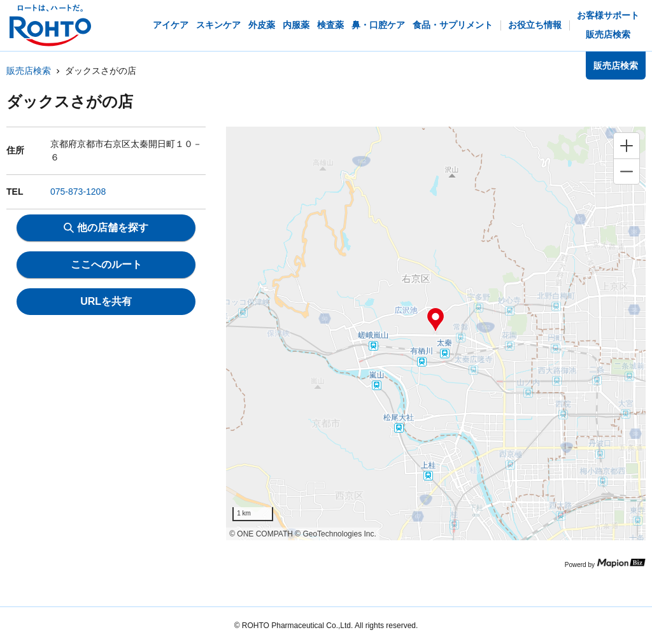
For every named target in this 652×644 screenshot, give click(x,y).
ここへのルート (106, 264)
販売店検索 (29, 71)
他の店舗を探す (106, 227)
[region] (436, 333)
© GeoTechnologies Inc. (336, 534)
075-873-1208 (78, 192)
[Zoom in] (627, 146)
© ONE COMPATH (261, 534)
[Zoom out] (627, 171)
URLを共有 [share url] (106, 301)
